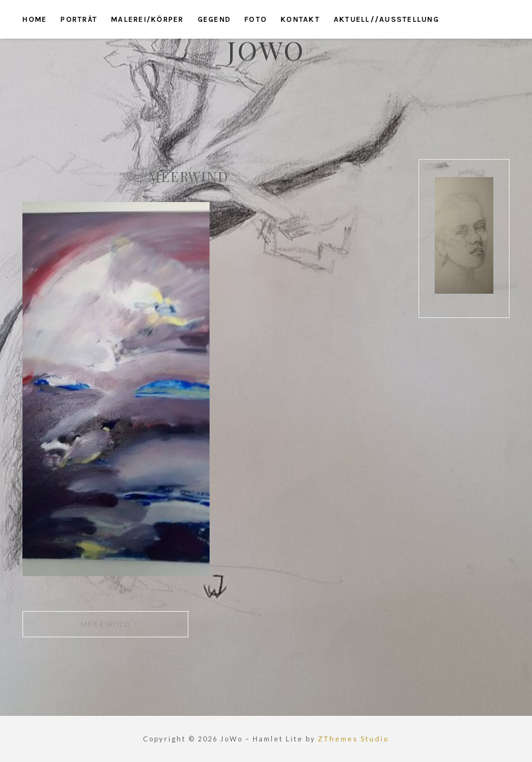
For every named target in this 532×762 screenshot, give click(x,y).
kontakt (300, 19)
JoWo (266, 50)
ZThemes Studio (353, 739)
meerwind (106, 624)
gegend (215, 19)
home (35, 19)
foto (256, 19)
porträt (79, 19)
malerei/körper (148, 19)
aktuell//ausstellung (386, 19)
